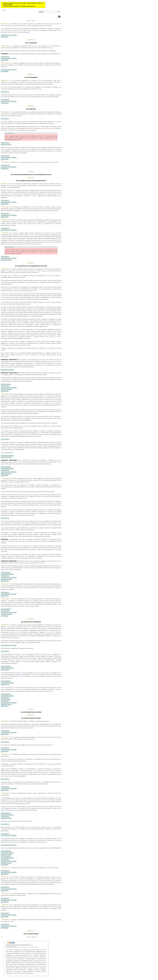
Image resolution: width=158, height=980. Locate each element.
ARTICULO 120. (7, 905)
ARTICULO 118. (7, 877)
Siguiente (34, 21)
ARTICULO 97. (5, 24)
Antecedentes (5, 37)
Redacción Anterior (6, 144)
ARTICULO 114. (7, 737)
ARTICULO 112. (7, 625)
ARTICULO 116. (7, 793)
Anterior (28, 21)
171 (19, 676)
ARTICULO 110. (7, 584)
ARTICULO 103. (7, 184)
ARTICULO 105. (7, 220)
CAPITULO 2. (31, 40)
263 (52, 691)
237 (14, 810)
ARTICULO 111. (7, 599)
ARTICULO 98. (7, 46)
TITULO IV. (31, 172)
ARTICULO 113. (7, 721)
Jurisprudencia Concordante (9, 35)
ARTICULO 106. (7, 233)
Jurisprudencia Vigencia (7, 370)
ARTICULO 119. (7, 894)
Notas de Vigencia (6, 384)
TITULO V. (31, 709)
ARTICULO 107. (7, 269)
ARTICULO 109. (7, 478)
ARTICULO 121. (7, 920)
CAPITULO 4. (31, 106)
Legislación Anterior (6, 389)
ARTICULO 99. (7, 63)
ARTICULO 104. (7, 207)
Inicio (4, 10)
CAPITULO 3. (31, 74)
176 (23, 676)
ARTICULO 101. (7, 112)
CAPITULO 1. (31, 178)
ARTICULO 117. (7, 868)
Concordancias (5, 57)
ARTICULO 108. (7, 394)
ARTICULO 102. (7, 162)
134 (47, 360)
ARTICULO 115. (7, 754)
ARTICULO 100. (7, 80)
